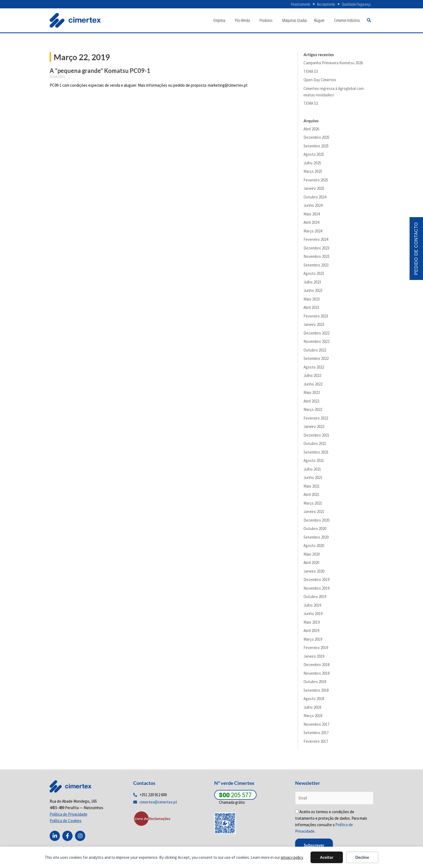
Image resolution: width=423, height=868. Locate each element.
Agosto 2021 (314, 462)
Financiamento (296, 5)
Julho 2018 (312, 709)
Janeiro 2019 (314, 658)
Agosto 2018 (314, 700)
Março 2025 (313, 173)
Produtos (267, 22)
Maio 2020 (312, 555)
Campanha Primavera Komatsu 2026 (333, 64)
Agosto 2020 (314, 547)
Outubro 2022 (315, 351)
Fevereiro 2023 (316, 317)
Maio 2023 (312, 300)
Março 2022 (313, 411)
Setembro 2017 (316, 734)
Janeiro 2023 (314, 326)
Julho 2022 (312, 377)
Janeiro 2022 (314, 428)
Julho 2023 (312, 283)
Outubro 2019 (315, 598)
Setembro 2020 (316, 538)
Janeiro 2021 (314, 513)
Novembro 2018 (316, 675)
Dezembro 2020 (316, 521)
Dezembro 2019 (316, 581)
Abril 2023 (311, 309)
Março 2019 (313, 641)
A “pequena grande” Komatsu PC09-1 (100, 72)
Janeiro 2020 (314, 573)
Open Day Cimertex (320, 81)
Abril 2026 (311, 130)
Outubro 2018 (315, 683)
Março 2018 (313, 717)
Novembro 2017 (316, 726)
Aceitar (327, 857)
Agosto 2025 (314, 156)
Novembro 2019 (316, 590)
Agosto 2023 (314, 275)
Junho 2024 (313, 207)
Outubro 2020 (315, 530)
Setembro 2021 (316, 453)
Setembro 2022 (316, 360)
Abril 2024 (311, 224)
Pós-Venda (244, 22)
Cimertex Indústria (347, 22)
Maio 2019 (312, 624)
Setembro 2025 (316, 147)
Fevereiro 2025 (316, 181)
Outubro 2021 (315, 445)
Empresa (221, 22)
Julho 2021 (312, 470)
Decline (362, 857)
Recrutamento (323, 5)
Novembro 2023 (316, 258)
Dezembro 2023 (316, 249)
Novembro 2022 (316, 343)
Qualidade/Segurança (355, 5)
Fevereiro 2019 (316, 649)
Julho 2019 (312, 607)
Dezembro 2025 (316, 139)
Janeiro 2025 (314, 190)
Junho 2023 (313, 292)
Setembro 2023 (316, 266)
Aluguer (321, 22)
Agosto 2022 (314, 368)
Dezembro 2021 (316, 436)
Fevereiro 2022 (316, 419)
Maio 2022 (312, 394)
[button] (369, 22)
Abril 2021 (311, 496)
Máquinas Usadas (295, 22)
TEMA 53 (311, 73)
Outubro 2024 (315, 198)
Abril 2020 (311, 564)
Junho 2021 (313, 479)
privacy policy (292, 857)
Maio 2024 (312, 215)
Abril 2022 (311, 402)
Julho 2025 (312, 164)
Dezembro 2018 (316, 666)
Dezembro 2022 (316, 334)
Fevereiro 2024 (316, 241)
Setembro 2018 (316, 692)
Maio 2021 (312, 487)
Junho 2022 (313, 385)
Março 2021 (313, 504)
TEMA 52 (311, 105)
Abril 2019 (311, 632)
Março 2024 (313, 232)
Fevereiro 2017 (316, 743)
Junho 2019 (313, 615)
